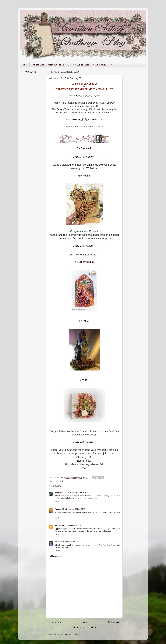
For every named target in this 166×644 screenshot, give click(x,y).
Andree (58, 509)
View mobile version (84, 627)
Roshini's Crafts (61, 492)
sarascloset (60, 525)
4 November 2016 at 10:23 (78, 492)
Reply (57, 501)
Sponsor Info (38, 65)
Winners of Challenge (83, 84)
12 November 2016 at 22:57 (69, 542)
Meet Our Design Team (59, 65)
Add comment (55, 556)
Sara (87, 321)
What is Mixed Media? (103, 65)
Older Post (114, 622)
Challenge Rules (81, 65)
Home (25, 65)
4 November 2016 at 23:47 (75, 509)
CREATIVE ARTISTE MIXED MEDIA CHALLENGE (84, 89)
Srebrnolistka (86, 262)
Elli (87, 380)
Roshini (87, 176)
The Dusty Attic (84, 148)
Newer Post (55, 622)
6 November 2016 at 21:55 (75, 525)
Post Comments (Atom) (69, 634)
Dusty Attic (59, 481)
